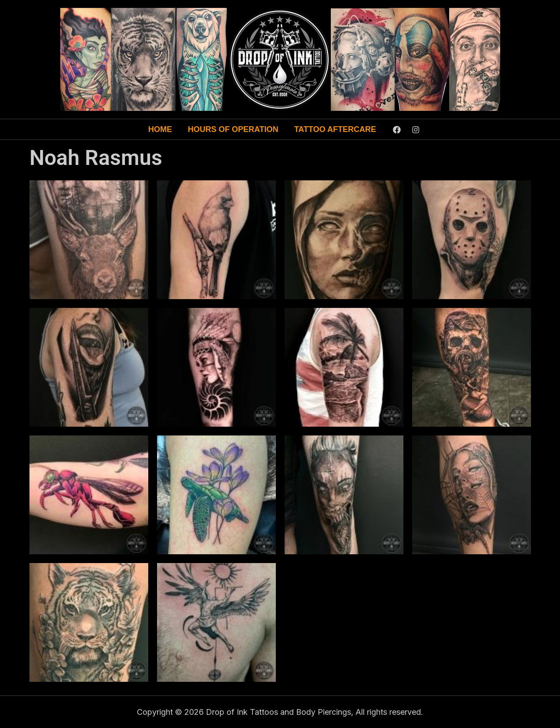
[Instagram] (416, 130)
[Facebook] (397, 130)
